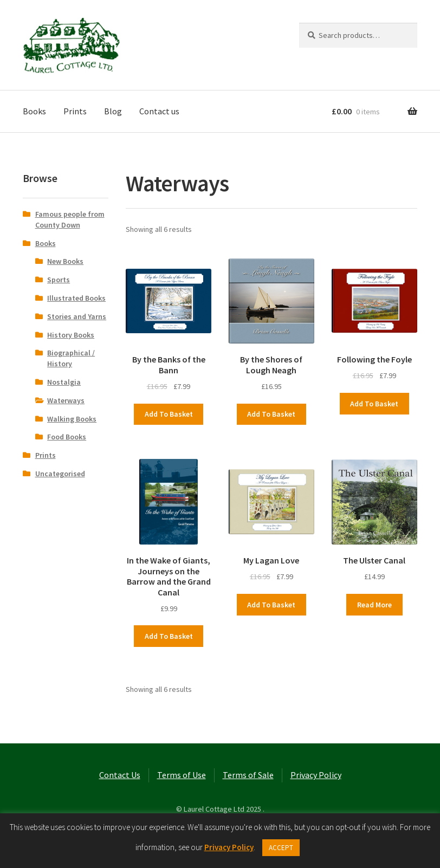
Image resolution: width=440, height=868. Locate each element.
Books (34, 111)
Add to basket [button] (169, 414)
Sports (59, 280)
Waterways (66, 400)
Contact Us (120, 775)
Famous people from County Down (70, 219)
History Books (71, 335)
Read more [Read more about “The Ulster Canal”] (374, 605)
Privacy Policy (316, 775)
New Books (65, 261)
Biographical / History (71, 358)
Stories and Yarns (77, 316)
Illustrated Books (76, 298)
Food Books (67, 437)
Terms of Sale (248, 775)
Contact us (159, 111)
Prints (75, 111)
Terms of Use (182, 775)
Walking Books (72, 419)
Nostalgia (64, 382)
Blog (113, 111)
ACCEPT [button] (281, 848)
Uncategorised (60, 474)
